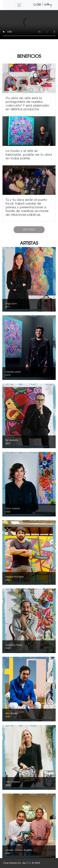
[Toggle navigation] (19, 5)
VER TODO (29, 230)
